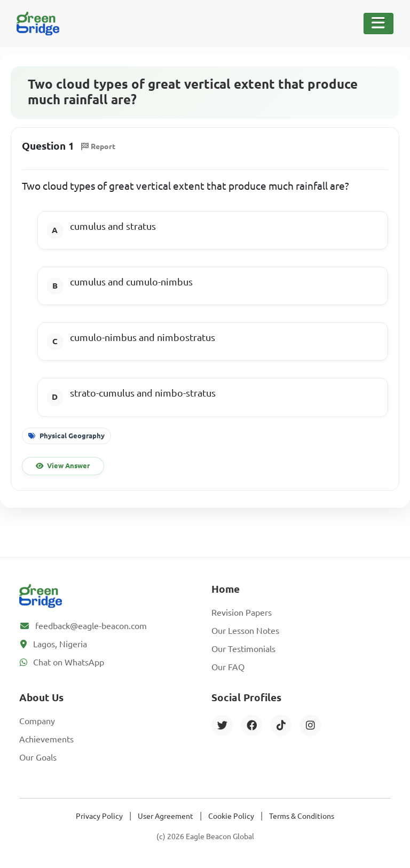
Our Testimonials (243, 649)
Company (37, 721)
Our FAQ (228, 667)
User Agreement (165, 816)
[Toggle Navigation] (379, 24)
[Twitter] (222, 725)
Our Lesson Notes (245, 631)
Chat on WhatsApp (69, 662)
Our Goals (38, 757)
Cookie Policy (231, 816)
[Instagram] (310, 725)
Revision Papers (242, 613)
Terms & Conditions (302, 816)
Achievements (46, 739)
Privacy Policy (99, 816)
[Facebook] (251, 725)
